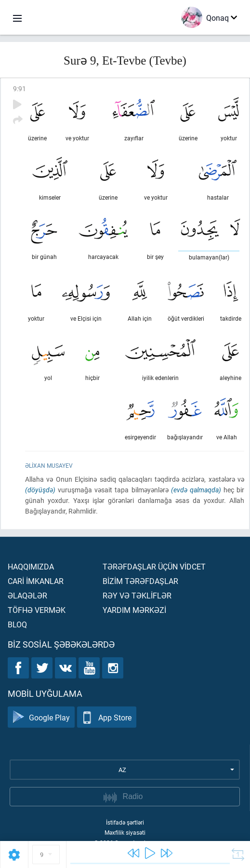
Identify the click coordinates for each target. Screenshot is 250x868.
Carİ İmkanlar (36, 581)
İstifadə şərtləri (125, 822)
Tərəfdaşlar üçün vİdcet (154, 566)
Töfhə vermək (37, 610)
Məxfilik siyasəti (125, 832)
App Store (107, 717)
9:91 (20, 88)
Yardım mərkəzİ (134, 610)
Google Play (41, 717)
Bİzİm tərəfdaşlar (140, 581)
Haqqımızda (31, 566)
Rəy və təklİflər (137, 595)
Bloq (17, 624)
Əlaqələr (27, 595)
